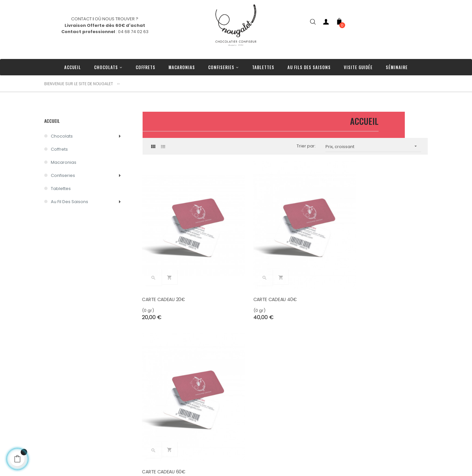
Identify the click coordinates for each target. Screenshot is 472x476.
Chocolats (62, 136)
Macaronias (64, 162)
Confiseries (63, 175)
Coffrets (59, 149)
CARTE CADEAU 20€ (164, 282)
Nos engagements (143, 420)
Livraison (132, 450)
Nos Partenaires (140, 459)
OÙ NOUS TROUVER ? (117, 19)
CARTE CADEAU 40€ (263, 282)
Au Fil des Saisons (69, 202)
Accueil (52, 121)
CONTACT (81, 19)
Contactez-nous (140, 430)
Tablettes (61, 189)
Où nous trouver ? (142, 440)
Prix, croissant (374, 146)
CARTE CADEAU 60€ (361, 282)
